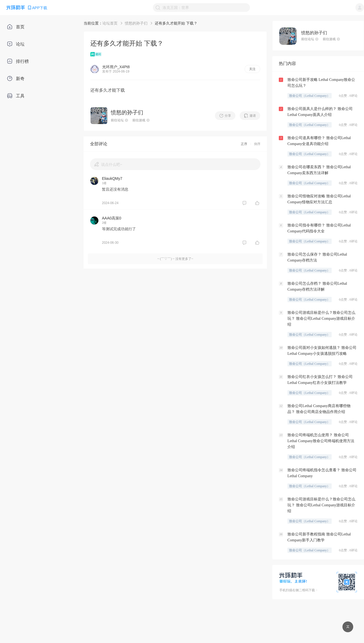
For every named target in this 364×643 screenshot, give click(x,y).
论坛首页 (110, 23)
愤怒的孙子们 (136, 23)
